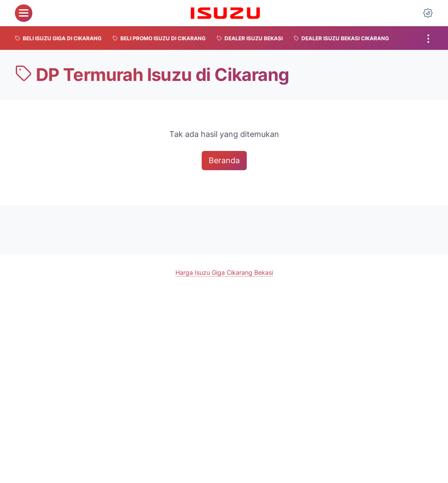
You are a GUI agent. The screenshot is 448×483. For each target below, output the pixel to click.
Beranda (224, 160)
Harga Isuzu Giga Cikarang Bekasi (224, 272)
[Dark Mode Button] (428, 13)
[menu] (24, 13)
